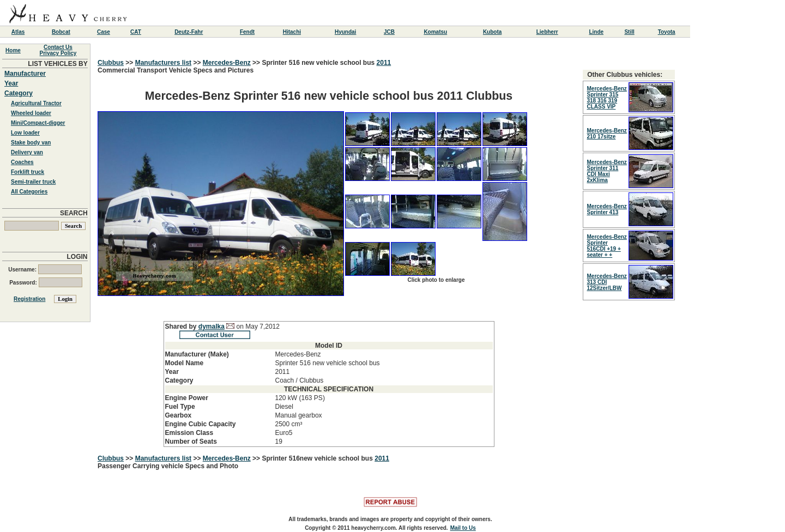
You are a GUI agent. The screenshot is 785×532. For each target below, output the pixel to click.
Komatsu (435, 32)
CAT (136, 32)
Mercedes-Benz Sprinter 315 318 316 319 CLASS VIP (607, 98)
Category (19, 93)
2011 (384, 63)
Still (629, 32)
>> (129, 63)
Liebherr (547, 32)
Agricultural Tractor (36, 103)
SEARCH (74, 213)
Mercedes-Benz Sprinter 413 (607, 209)
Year (11, 83)
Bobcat (61, 32)
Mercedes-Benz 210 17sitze (607, 134)
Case (104, 32)
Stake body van (31, 143)
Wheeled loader (31, 113)
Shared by (182, 327)
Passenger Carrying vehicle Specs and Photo (168, 466)
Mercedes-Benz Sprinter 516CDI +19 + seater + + (607, 246)
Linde (596, 32)
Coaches (22, 162)
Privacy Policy (58, 53)
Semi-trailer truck (33, 182)
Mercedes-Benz (227, 63)
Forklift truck (28, 172)
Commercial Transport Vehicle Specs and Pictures (329, 257)
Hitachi (292, 32)
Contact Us (58, 47)
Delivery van (27, 152)
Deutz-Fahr (189, 32)
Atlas (18, 32)
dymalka (212, 327)
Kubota (492, 32)
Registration (29, 299)
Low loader (25, 133)
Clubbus (111, 63)
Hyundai (345, 32)
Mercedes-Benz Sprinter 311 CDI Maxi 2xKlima (607, 171)
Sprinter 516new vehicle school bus (318, 458)
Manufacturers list (163, 63)
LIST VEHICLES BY (58, 64)
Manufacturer (25, 74)
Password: (46, 283)
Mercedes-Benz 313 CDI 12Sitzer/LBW (607, 282)
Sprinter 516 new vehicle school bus (319, 63)
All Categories (29, 192)
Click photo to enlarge (436, 280)
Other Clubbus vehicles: (625, 75)
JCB (389, 32)
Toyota (667, 32)
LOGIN (77, 257)
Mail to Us (463, 528)
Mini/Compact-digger (38, 123)
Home (13, 50)
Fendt (247, 32)
